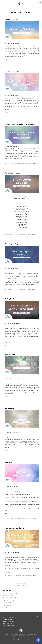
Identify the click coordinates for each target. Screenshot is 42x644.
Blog (21, 10)
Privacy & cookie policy (9, 625)
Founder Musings (9, 595)
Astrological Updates (10, 598)
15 (24, 583)
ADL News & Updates (10, 593)
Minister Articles (28, 62)
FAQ (16, 618)
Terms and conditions (9, 623)
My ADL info (11, 622)
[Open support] (38, 640)
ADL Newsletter (8, 605)
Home (5, 622)
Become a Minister (8, 616)
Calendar (11, 618)
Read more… (8, 59)
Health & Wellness (9, 603)
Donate (12, 620)
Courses (5, 618)
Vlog (6, 608)
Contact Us (6, 620)
